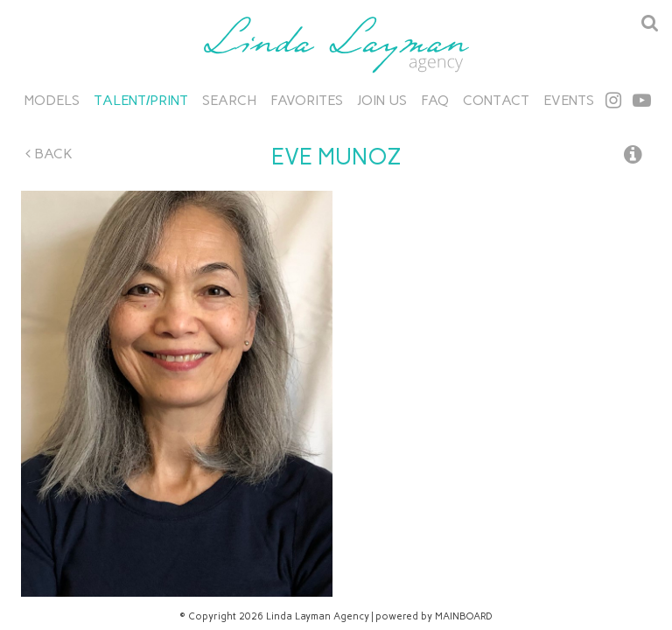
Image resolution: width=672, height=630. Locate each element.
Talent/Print (141, 100)
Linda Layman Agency (336, 45)
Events (569, 100)
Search (229, 100)
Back (49, 154)
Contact (496, 100)
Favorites (307, 100)
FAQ (435, 100)
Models (52, 100)
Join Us (382, 100)
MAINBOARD (464, 616)
